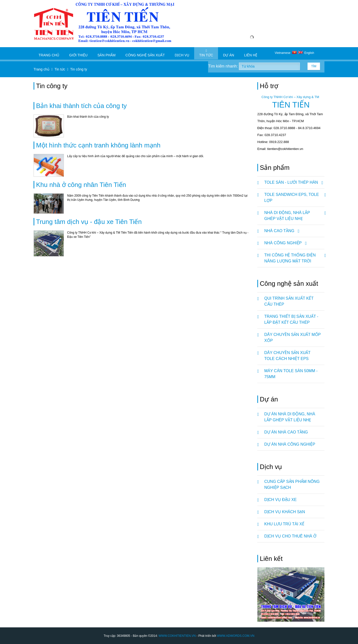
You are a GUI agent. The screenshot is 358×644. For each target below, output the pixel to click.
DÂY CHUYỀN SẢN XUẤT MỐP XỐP (292, 338)
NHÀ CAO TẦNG (281, 231)
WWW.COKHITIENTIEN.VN (177, 636)
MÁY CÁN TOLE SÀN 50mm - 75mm (291, 374)
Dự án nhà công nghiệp (290, 444)
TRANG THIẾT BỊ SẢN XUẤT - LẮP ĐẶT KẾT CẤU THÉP (291, 319)
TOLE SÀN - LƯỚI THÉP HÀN (293, 182)
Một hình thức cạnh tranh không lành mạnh (98, 145)
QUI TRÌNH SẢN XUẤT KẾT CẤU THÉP (289, 301)
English (306, 53)
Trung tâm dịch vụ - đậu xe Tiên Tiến (89, 222)
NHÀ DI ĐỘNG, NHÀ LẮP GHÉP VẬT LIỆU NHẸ (294, 214)
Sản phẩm (106, 53)
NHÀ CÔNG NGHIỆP (285, 243)
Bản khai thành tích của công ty (81, 106)
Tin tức (206, 53)
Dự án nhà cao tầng (286, 432)
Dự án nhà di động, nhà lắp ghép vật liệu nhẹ (290, 417)
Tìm (314, 66)
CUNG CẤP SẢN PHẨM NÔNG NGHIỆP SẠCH (292, 484)
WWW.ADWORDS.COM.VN (236, 636)
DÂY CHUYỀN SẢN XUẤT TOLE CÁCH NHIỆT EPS (287, 356)
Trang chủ (49, 53)
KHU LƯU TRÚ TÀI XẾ (284, 524)
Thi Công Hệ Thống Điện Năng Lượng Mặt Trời (294, 256)
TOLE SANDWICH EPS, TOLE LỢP (294, 196)
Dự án (228, 53)
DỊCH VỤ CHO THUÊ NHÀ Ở (290, 536)
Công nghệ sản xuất (145, 53)
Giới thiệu (78, 53)
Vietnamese (287, 53)
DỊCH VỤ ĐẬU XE (280, 500)
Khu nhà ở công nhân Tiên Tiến (81, 185)
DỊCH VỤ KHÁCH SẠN (285, 512)
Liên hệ (251, 53)
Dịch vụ (182, 53)
